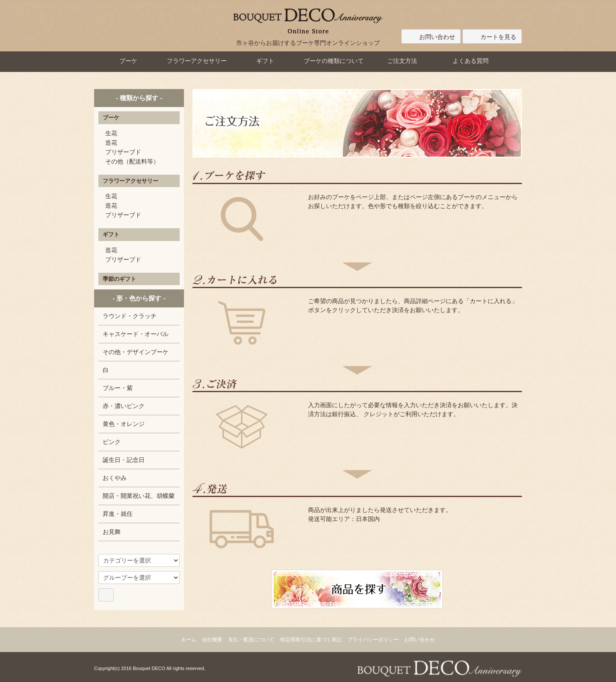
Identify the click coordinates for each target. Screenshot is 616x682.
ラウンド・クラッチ (130, 316)
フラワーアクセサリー (197, 61)
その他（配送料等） (132, 161)
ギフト (265, 61)
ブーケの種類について (334, 61)
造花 (111, 143)
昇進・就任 (118, 514)
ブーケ (128, 61)
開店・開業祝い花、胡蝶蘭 (139, 496)
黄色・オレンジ (124, 424)
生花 (111, 133)
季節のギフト (119, 279)
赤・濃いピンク (124, 406)
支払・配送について (251, 640)
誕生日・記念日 (124, 460)
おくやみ (115, 478)
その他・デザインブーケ (136, 352)
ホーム (189, 640)
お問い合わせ (431, 37)
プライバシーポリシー (373, 640)
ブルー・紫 (118, 388)
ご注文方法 (402, 61)
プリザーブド (123, 152)
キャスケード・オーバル (136, 334)
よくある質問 (471, 61)
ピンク (112, 442)
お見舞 (112, 532)
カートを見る (492, 37)
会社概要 (212, 640)
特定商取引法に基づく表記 (311, 640)
